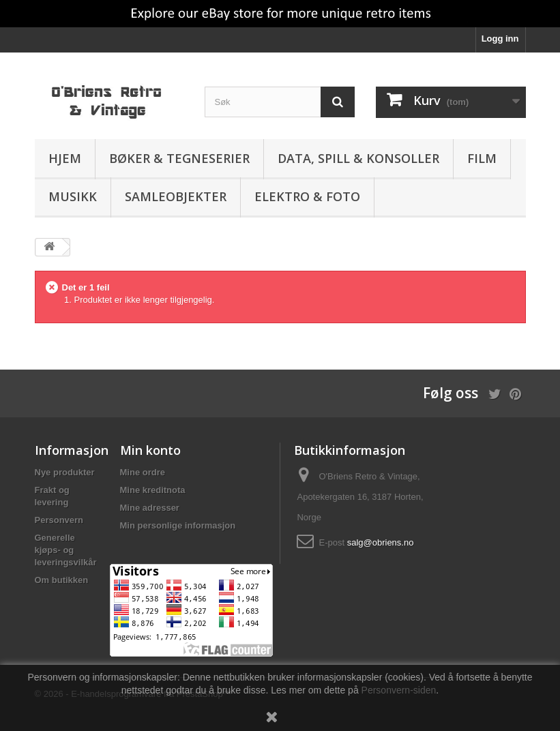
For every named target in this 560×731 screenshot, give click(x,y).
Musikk (73, 196)
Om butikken (62, 580)
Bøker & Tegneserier (179, 158)
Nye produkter (65, 472)
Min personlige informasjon (178, 525)
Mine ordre (143, 472)
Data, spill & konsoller (358, 158)
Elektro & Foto (307, 196)
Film (482, 158)
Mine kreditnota (153, 490)
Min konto (150, 450)
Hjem (65, 158)
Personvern (59, 520)
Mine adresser (150, 508)
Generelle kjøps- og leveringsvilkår (66, 550)
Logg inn (500, 39)
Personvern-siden (399, 690)
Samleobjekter (176, 196)
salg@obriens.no (381, 542)
